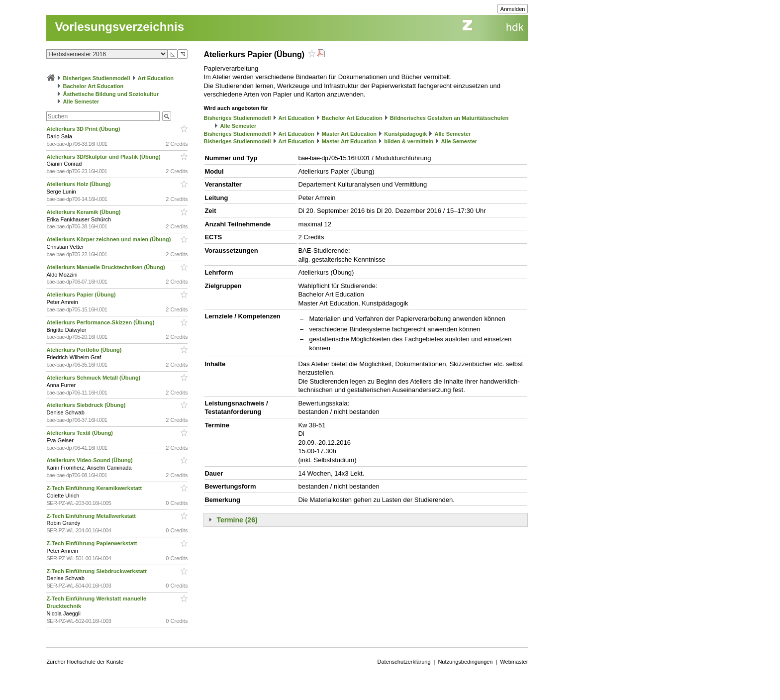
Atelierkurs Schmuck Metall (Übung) (94, 378)
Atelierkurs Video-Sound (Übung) (90, 460)
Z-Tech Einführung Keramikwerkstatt (95, 488)
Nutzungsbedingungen (465, 662)
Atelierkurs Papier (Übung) (82, 295)
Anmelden (513, 9)
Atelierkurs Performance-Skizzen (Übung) (101, 322)
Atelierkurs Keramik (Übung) (84, 212)
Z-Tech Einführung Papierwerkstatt (92, 543)
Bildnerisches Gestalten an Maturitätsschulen (449, 118)
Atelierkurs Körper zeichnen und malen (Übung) (109, 239)
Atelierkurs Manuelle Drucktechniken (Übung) (106, 267)
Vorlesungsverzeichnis (119, 27)
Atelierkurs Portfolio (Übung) (85, 350)
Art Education (156, 78)
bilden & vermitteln (409, 141)
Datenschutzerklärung (404, 662)
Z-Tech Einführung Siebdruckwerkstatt (97, 571)
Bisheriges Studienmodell (97, 78)
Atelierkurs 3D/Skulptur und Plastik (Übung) (104, 157)
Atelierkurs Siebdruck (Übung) (87, 405)
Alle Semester (81, 101)
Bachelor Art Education (93, 86)
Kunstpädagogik (405, 134)
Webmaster (514, 662)
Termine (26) (237, 520)
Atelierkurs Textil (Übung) (80, 433)
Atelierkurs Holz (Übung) (79, 184)
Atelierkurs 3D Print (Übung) (84, 129)
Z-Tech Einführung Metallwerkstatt (92, 516)
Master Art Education (349, 134)
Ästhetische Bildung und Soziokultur (111, 94)
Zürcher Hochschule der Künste (85, 662)
